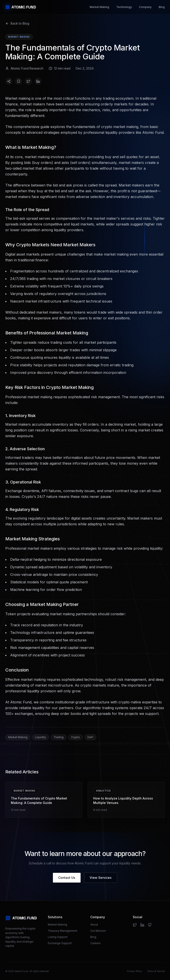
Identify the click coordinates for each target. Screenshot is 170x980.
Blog (162, 7)
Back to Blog (17, 23)
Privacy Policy (134, 971)
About (94, 925)
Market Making (99, 7)
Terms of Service (156, 971)
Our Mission (98, 931)
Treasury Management (63, 931)
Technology (124, 7)
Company (145, 7)
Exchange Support (60, 943)
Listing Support (58, 937)
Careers (96, 943)
